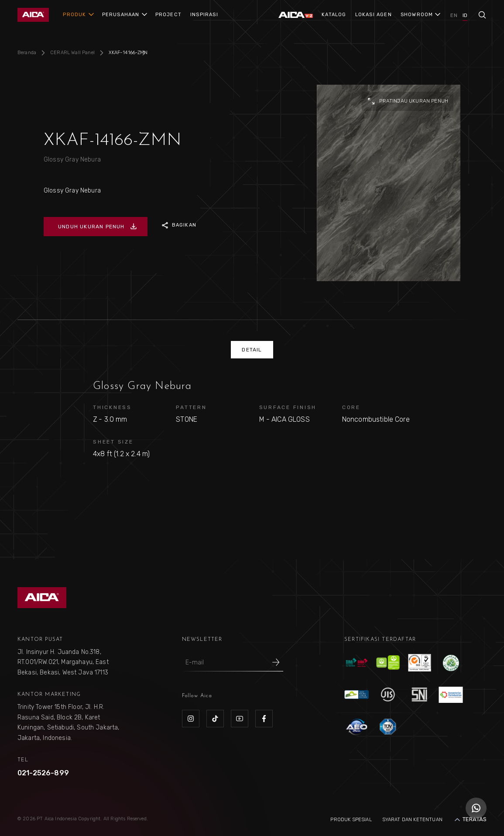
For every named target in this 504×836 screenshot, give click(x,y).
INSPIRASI (204, 15)
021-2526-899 (43, 773)
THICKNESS (112, 407)
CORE (351, 407)
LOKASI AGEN (374, 15)
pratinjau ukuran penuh (408, 101)
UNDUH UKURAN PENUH (98, 227)
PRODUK (74, 15)
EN (454, 15)
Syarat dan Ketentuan (412, 820)
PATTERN (191, 407)
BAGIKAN (178, 225)
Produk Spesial (351, 820)
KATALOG (334, 15)
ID (465, 15)
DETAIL (252, 350)
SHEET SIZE (113, 442)
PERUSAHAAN (121, 15)
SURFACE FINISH (288, 407)
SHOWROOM (417, 15)
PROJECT (168, 15)
